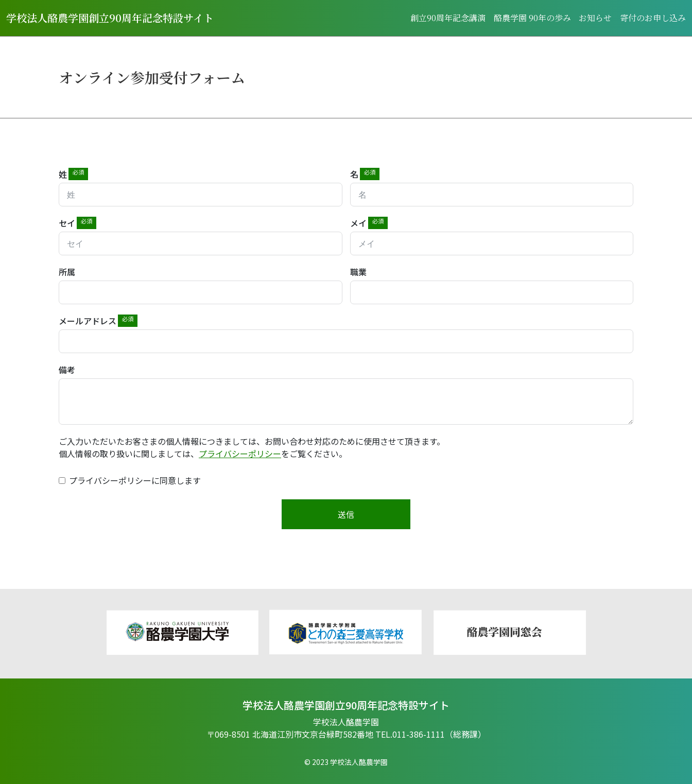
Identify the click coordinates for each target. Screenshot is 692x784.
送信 (346, 514)
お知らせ (595, 18)
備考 (67, 370)
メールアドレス (88, 321)
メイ (358, 223)
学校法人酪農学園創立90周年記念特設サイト (110, 18)
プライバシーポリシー (240, 454)
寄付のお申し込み (653, 18)
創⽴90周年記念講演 (447, 18)
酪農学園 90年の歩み (532, 18)
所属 (67, 272)
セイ (67, 223)
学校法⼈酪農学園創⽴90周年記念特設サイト (346, 705)
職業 (358, 272)
